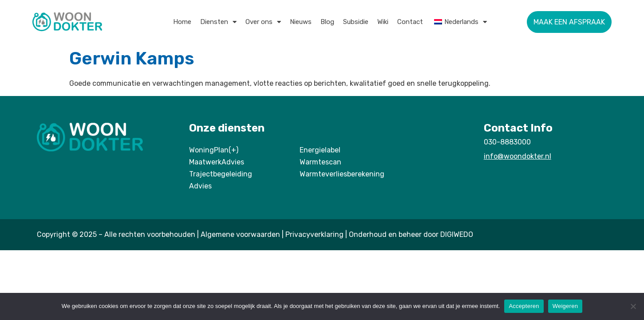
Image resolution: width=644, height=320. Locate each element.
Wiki (383, 22)
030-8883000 (507, 142)
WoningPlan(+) (214, 150)
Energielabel (320, 150)
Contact (410, 22)
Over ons (263, 22)
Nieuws (301, 22)
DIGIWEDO (457, 234)
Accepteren (524, 306)
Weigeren (565, 306)
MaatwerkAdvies (217, 162)
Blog (327, 22)
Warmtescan (320, 162)
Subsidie (356, 22)
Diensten (218, 22)
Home (182, 22)
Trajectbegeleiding (221, 174)
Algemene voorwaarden (240, 234)
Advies (200, 186)
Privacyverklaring (314, 234)
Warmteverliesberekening (342, 174)
